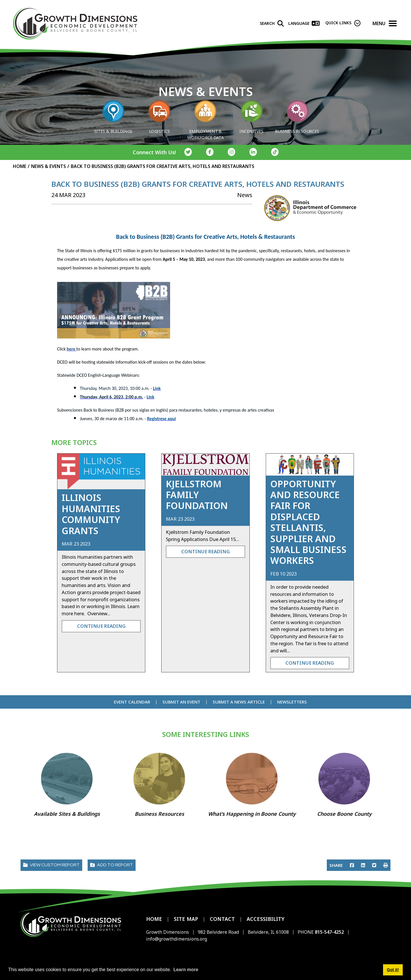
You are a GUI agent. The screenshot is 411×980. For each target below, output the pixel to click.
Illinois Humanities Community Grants (91, 514)
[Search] (272, 23)
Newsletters (292, 702)
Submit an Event (181, 702)
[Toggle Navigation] (393, 23)
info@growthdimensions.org (177, 939)
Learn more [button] (186, 970)
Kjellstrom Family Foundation (197, 495)
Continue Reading (101, 626)
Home (154, 919)
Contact (222, 919)
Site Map (186, 919)
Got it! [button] (393, 970)
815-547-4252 (330, 932)
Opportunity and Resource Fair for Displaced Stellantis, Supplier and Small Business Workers (308, 522)
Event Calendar (132, 702)
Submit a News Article (239, 702)
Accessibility (266, 919)
